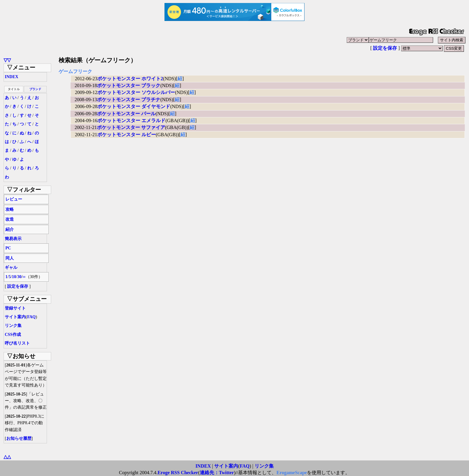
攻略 (10, 209)
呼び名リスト (17, 343)
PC (8, 248)
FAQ (32, 317)
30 (19, 277)
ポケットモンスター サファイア (131, 127)
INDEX (12, 77)
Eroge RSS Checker (178, 473)
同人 (10, 258)
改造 (10, 219)
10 (14, 277)
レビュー (14, 199)
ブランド (35, 89)
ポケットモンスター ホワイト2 (130, 79)
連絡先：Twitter (217, 473)
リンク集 (13, 326)
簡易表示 (13, 239)
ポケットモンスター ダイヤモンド (134, 106)
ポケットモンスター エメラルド (131, 120)
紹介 (10, 229)
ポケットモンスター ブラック (129, 85)
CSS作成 (13, 335)
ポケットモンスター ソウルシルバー (136, 92)
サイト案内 (15, 317)
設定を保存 (385, 48)
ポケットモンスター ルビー (127, 135)
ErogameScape (292, 473)
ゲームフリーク (75, 71)
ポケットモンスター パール (126, 114)
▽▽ (7, 60)
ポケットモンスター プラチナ (129, 100)
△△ (7, 457)
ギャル (11, 267)
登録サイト (15, 308)
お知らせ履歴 (19, 438)
